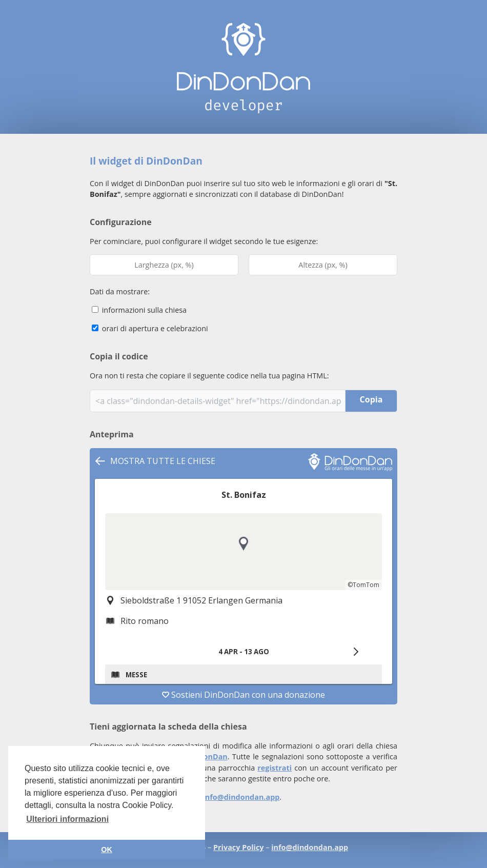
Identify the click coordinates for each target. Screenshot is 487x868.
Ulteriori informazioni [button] (67, 819)
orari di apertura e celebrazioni (150, 328)
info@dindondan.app (241, 797)
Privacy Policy (238, 847)
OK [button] (107, 850)
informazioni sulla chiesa (139, 310)
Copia (371, 399)
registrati (275, 768)
